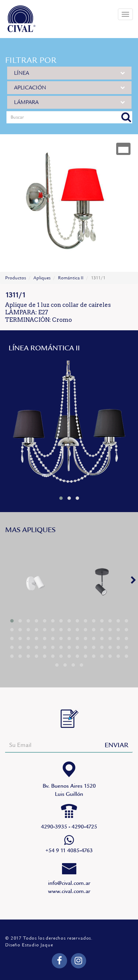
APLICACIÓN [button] (69, 87)
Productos (16, 278)
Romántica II (71, 278)
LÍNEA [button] (69, 73)
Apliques (42, 278)
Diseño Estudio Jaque (29, 945)
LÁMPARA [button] (69, 102)
